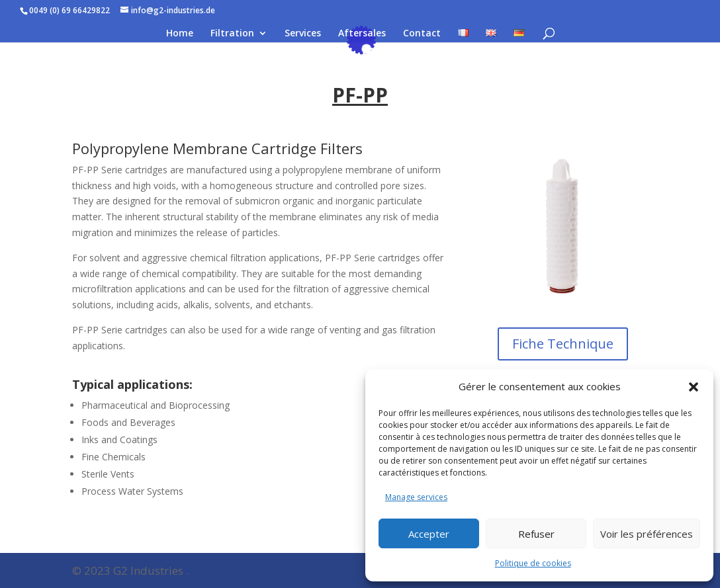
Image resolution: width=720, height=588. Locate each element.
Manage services (416, 497)
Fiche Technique (563, 344)
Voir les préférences (647, 534)
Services (303, 34)
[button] (694, 387)
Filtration (232, 34)
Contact (422, 34)
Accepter (429, 534)
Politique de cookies (533, 563)
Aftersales (362, 34)
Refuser (536, 534)
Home (180, 34)
